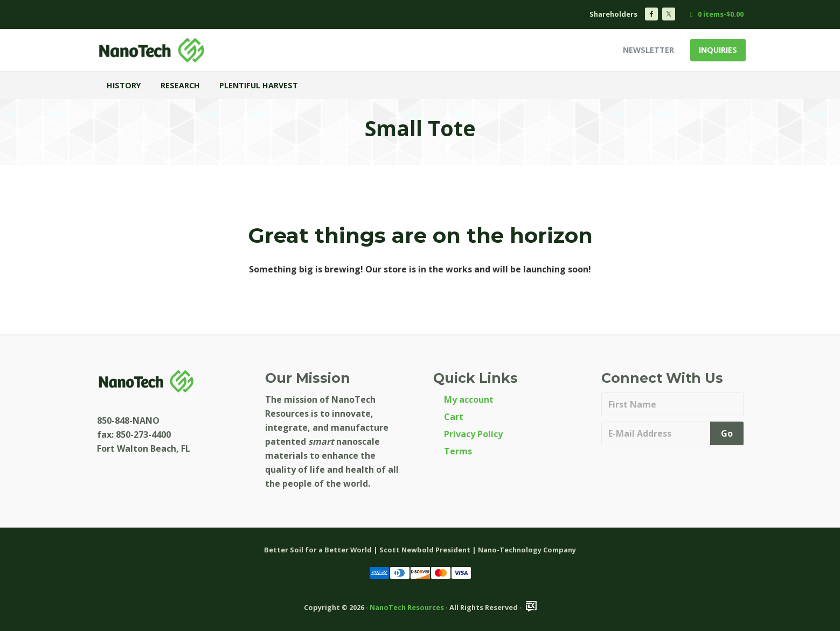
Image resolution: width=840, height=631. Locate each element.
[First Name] (672, 404)
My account (469, 399)
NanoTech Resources (407, 607)
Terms (458, 451)
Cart (454, 417)
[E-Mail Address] (657, 433)
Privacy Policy (473, 434)
